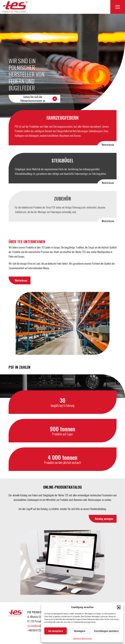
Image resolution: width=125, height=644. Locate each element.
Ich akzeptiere (56, 631)
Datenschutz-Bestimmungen (82, 638)
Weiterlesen (108, 145)
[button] (119, 607)
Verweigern (80, 631)
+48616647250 (35, 630)
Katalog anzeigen (104, 519)
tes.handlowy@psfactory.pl (40, 626)
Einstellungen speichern (106, 631)
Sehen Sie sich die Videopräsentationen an (39, 99)
